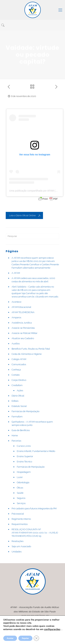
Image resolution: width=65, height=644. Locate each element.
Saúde (20, 493)
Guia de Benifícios (21, 430)
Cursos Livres (24, 446)
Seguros (21, 498)
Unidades (17, 552)
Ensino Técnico (24, 462)
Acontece (16, 302)
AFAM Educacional (21, 307)
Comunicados (19, 364)
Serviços (21, 503)
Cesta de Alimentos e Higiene (27, 354)
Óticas (20, 488)
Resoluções (18, 541)
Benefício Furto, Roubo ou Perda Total (31, 349)
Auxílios (16, 344)
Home (15, 436)
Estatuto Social (19, 406)
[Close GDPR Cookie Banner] (36, 638)
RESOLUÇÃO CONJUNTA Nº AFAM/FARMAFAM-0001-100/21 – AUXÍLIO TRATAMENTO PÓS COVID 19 (35, 533)
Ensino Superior (25, 456)
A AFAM (16, 273)
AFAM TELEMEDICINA (23, 312)
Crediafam (17, 385)
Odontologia (23, 482)
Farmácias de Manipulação (25, 411)
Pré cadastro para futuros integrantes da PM (34, 509)
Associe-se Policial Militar (25, 333)
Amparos (16, 317)
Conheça (16, 370)
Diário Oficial (18, 396)
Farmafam (17, 417)
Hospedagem (24, 472)
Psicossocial (18, 514)
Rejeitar (25, 638)
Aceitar (10, 638)
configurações (52, 629)
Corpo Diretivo (19, 380)
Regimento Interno (21, 519)
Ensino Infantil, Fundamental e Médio (36, 451)
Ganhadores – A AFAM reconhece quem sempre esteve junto (32, 423)
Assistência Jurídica (22, 323)
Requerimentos (20, 524)
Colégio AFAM (19, 359)
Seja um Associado (21, 546)
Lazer (20, 477)
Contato (16, 375)
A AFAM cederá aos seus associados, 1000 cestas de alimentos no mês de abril (33, 280)
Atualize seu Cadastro (23, 338)
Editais (15, 401)
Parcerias (16, 441)
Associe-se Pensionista (23, 328)
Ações (20, 390)
